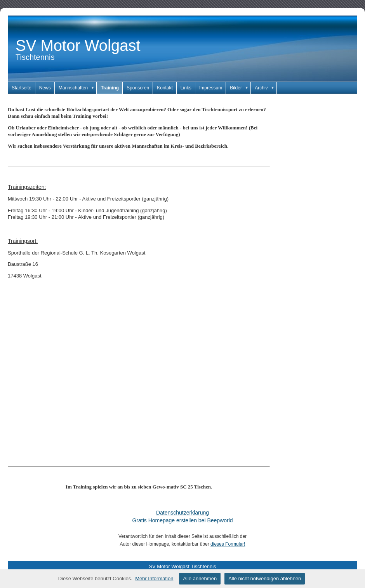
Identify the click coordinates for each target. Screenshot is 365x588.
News (45, 88)
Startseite (22, 88)
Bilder (240, 88)
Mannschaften (78, 88)
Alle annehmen (200, 578)
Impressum (211, 88)
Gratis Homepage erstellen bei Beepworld (182, 520)
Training (110, 88)
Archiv (266, 88)
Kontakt (165, 88)
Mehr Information (154, 578)
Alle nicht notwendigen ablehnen (265, 578)
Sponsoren (138, 88)
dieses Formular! (228, 544)
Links (186, 88)
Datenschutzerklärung (182, 513)
